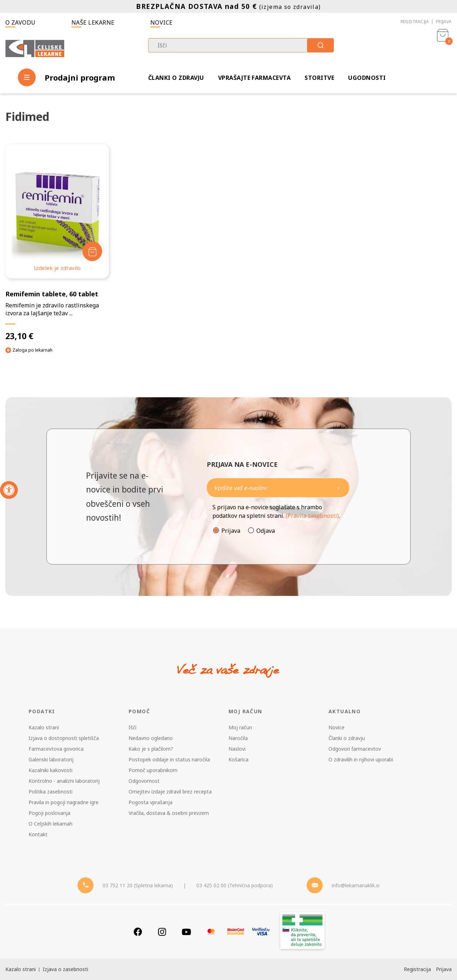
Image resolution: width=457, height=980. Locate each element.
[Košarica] (443, 49)
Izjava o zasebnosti (66, 969)
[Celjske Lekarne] (35, 49)
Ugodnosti (367, 78)
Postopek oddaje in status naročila (169, 759)
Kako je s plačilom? (151, 749)
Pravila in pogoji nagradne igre (64, 802)
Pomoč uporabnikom (153, 770)
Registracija (415, 22)
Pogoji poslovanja (49, 813)
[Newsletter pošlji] (338, 488)
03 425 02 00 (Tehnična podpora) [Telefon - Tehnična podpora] (235, 885)
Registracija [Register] (417, 969)
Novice (162, 22)
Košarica (238, 759)
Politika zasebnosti (51, 792)
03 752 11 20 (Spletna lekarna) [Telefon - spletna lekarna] (138, 885)
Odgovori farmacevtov (355, 749)
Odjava (266, 531)
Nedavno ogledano (151, 738)
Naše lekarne (93, 22)
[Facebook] (138, 932)
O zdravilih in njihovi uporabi (361, 759)
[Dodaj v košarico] (92, 251)
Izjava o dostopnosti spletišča (64, 738)
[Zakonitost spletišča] (302, 932)
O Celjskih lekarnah (51, 824)
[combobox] (241, 45)
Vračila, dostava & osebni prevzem (169, 813)
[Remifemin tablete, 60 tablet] (57, 243)
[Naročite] (278, 488)
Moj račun (240, 727)
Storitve (319, 78)
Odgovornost (144, 781)
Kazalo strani (44, 727)
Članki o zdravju (176, 78)
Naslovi (237, 749)
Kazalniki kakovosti (51, 770)
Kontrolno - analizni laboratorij (64, 781)
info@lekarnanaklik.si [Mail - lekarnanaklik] (356, 885)
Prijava (444, 22)
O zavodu (21, 22)
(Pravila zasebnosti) (312, 516)
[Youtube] (186, 932)
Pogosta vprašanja (150, 802)
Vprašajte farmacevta (255, 78)
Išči (132, 727)
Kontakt (38, 834)
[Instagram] (162, 932)
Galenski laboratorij (51, 759)
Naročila (238, 738)
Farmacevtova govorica (56, 749)
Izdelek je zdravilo (57, 268)
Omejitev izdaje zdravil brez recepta (170, 792)
